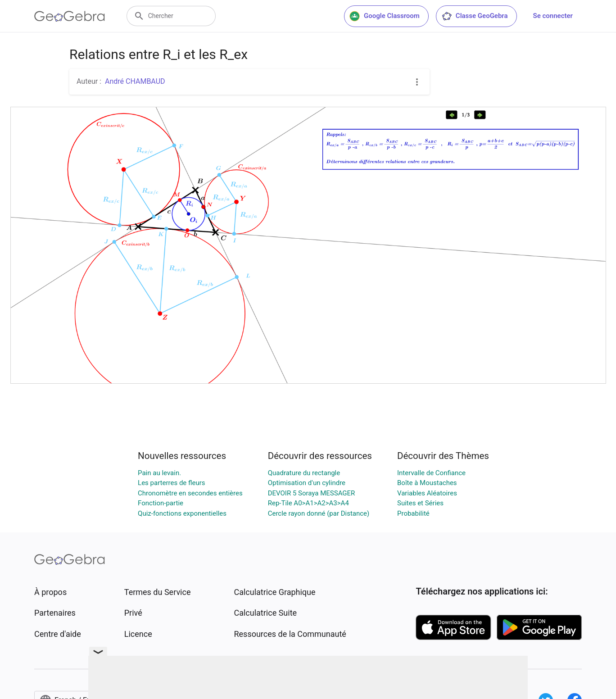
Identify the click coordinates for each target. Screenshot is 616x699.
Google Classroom (385, 16)
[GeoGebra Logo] (70, 16)
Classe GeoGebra (475, 16)
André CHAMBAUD (135, 81)
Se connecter (553, 16)
